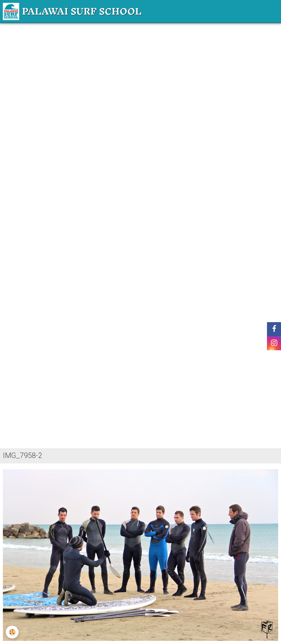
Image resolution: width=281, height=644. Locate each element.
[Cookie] (12, 632)
